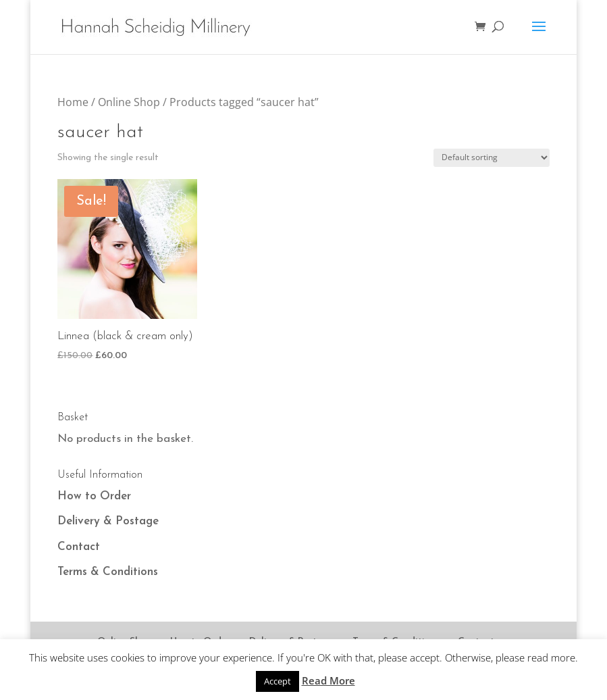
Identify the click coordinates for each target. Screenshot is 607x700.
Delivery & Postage (108, 521)
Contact (79, 547)
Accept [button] (278, 681)
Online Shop (129, 102)
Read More (328, 680)
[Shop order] (492, 158)
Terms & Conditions (108, 572)
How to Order (94, 496)
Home (73, 102)
